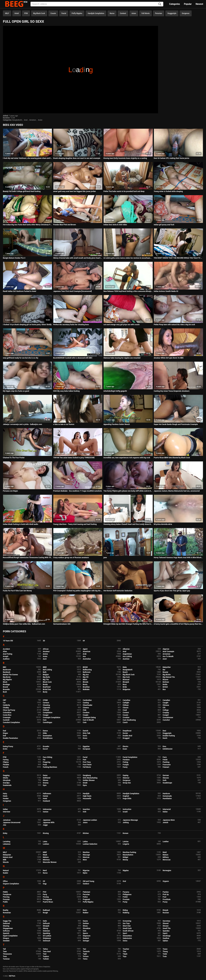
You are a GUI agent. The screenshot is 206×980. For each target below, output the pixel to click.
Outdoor (86, 884)
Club (85, 710)
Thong (165, 951)
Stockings (167, 936)
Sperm (85, 933)
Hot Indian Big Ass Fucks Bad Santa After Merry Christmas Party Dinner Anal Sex (28, 225)
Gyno (85, 785)
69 (84, 641)
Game (45, 775)
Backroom (7, 670)
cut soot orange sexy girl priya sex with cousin (122, 325)
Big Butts (46, 677)
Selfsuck (46, 923)
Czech (125, 722)
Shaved (166, 923)
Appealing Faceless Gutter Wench (117, 424)
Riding (125, 910)
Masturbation (128, 855)
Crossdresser (168, 718)
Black (5, 682)
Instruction (127, 809)
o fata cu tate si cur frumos (64, 424)
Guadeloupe (167, 783)
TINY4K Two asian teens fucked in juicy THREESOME (74, 458)
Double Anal (127, 736)
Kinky (5, 833)
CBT (5, 700)
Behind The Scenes (10, 675)
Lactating (7, 842)
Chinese (166, 705)
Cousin (53, 13)
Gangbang (87, 775)
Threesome (7, 954)
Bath (45, 672)
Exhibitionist (168, 749)
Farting (6, 760)
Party (45, 894)
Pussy (165, 902)
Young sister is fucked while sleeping (168, 191)
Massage (86, 855)
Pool (164, 897)
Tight (85, 954)
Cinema (86, 708)
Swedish (6, 941)
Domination (47, 736)
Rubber (86, 913)
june (105, 558)
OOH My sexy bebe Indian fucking (66, 391)
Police (85, 897)
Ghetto (6, 778)
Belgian (46, 675)
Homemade (167, 796)
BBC (5, 667)
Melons (46, 857)
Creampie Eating (89, 718)
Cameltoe (126, 700)
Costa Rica (7, 715)
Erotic (5, 749)
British (165, 687)
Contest (123, 13)
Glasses (166, 778)
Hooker (6, 799)
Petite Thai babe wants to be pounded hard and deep (124, 191)
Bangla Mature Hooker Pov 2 (14, 258)
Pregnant (86, 899)
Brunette (6, 689)
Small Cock (127, 928)
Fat (44, 760)
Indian (5, 809)
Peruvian (159, 13)
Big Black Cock (39, 13)
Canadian (166, 700)
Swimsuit (46, 941)
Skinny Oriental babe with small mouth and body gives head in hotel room (78, 258)
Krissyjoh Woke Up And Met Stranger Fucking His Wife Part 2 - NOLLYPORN (128, 624)
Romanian (7, 913)
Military (166, 857)
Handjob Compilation (96, 13)
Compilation (48, 713)
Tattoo (45, 949)
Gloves (46, 780)
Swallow (166, 938)
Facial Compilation (130, 757)
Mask (45, 855)
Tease (165, 949)
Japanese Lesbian (90, 820)
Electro (126, 746)
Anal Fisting (8, 654)
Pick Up (166, 894)
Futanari (166, 767)
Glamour (126, 778)
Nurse (112, 13)
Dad (4, 731)
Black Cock (47, 682)
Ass (84, 656)
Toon (5, 956)
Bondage (6, 685)
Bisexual (126, 680)
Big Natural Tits (169, 677)
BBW (45, 667)
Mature (165, 855)
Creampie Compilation (52, 718)
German (166, 775)
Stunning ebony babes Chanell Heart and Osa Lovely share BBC (128, 524)
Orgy (45, 884)
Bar (164, 670)
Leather (166, 842)
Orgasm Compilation (11, 884)
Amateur (33, 120)
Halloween (47, 794)
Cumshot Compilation (11, 722)
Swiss (125, 941)
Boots (85, 685)
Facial (64, 13)
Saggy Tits (7, 921)
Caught (166, 703)
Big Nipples (7, 680)
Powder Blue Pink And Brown (65, 225)
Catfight (126, 703)
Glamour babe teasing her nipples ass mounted (122, 358)
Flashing (166, 762)
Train (165, 956)
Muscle (6, 862)
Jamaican (7, 820)
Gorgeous (186, 13)
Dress (85, 738)
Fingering (47, 762)
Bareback (7, 672)
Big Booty (7, 677)
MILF (7, 13)
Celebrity (6, 705)
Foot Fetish (87, 765)
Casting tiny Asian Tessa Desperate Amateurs (172, 391)
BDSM (85, 667)
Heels (5, 796)
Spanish (6, 933)
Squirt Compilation (10, 936)
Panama (126, 892)
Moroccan (167, 860)
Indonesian (47, 809)
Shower (166, 926)
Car (4, 703)
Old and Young (88, 881)
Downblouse (48, 738)
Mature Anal (8, 857)
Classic (126, 708)
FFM (26, 13)
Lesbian (46, 844)
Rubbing (126, 913)
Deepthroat (127, 731)
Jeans (85, 823)
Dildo (45, 733)
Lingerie (126, 844)
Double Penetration (10, 738)
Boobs (45, 685)
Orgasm (166, 881)
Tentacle (86, 951)
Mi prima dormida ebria (163, 524)
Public (5, 902)
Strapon (6, 938)
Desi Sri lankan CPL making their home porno (171, 158)
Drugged (126, 738)
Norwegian (167, 870)
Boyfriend (47, 687)
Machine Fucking (129, 852)
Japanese (47, 820)
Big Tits (46, 680)
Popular (188, 4)
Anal (26, 120)
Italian (165, 812)
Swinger (86, 941)
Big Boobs (167, 675)
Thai (125, 951)
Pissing (46, 897)
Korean (126, 833)
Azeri (165, 659)
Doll (4, 736)
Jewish (165, 823)
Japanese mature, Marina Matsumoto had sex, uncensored (177, 491)
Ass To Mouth (168, 656)
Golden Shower (89, 780)
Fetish (165, 760)
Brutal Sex (47, 689)
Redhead (46, 910)
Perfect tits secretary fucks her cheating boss (71, 325)
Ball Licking (47, 670)
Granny (46, 783)
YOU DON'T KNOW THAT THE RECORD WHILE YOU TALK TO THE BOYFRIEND (178, 258)
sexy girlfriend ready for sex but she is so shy (21, 358)
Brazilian (86, 687)
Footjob (126, 765)
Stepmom (87, 936)
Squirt (165, 933)
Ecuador (46, 746)
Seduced (6, 923)
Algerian (166, 649)
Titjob (125, 954)
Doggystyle (172, 13)
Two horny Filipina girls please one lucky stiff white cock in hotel (128, 491)
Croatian (126, 718)
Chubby (6, 708)
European (87, 749)
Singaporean (8, 928)
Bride (125, 687)
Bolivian (166, 682)
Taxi (84, 949)
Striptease (47, 938)
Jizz (5, 825)
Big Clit (86, 677)
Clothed (46, 710)
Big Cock (126, 677)
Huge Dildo (127, 799)
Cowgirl (166, 715)
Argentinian (127, 654)
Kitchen (86, 833)
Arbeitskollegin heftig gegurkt (115, 391)
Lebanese (7, 844)
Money (125, 860)
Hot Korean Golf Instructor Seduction (118, 591)
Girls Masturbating (90, 778)
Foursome (167, 765)
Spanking (46, 933)
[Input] (97, 4)
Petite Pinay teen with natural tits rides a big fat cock (174, 325)
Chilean (126, 705)
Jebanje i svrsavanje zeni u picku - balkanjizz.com (22, 424)
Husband (46, 801)
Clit (164, 708)
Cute (85, 722)
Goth (165, 780)
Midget (126, 857)
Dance (45, 731)
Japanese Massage (130, 820)
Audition (6, 659)
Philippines (127, 894)
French (6, 767)
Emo (164, 746)
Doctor (125, 733)
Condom (86, 713)
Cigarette (46, 708)
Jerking (126, 823)
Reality (6, 910)
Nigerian (86, 870)
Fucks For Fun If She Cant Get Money (17, 591)
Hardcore (166, 794)
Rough (45, 913)
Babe (125, 667)
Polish (125, 897)
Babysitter (167, 667)
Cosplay (166, 713)
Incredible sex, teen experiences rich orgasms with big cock (127, 458)
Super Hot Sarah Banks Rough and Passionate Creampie (176, 424)
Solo (85, 931)
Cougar (46, 715)
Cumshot (166, 720)
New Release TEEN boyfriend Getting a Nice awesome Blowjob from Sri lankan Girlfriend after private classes (128, 291)
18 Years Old (8, 641)
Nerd (45, 870)
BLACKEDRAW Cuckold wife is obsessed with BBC (73, 358)
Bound (5, 687)
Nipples (126, 870)
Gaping (126, 775)
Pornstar (6, 899)
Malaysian (7, 855)
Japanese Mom (169, 820)
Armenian (166, 654)
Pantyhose (7, 894)
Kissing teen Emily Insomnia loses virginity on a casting (125, 158)
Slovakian (87, 928)
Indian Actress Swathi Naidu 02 (166, 291)
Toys (125, 956)
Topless (46, 956)
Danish (85, 731)
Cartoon (46, 703)
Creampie (7, 718)
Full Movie (145, 13)
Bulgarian (127, 689)
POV (45, 892)
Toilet (165, 954)
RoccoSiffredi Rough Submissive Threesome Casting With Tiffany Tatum (28, 558)
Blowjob (126, 682)
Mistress (46, 860)
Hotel (17, 13)
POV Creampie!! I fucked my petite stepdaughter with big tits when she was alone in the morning (78, 591)
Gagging (6, 775)
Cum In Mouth (88, 720)
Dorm (85, 736)
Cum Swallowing (129, 720)
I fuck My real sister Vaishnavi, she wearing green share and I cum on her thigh (28, 158)
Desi (164, 731)
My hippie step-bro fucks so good (16, 391)
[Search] (160, 4)
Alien (5, 651)
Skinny (45, 928)
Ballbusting (87, 670)
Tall (4, 949)
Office (5, 881)
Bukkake (86, 689)
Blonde (86, 682)
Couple (86, 715)
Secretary (166, 921)
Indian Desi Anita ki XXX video (115, 225)
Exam (125, 749)
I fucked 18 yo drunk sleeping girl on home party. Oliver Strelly (27, 325)
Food (45, 765)
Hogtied (126, 796)
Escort (45, 749)
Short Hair (127, 926)
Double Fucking (169, 736)
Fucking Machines (50, 767)
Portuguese (47, 899)
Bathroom (87, 672)
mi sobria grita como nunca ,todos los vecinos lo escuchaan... (128, 258)
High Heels (87, 796)
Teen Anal (47, 951)
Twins (85, 959)
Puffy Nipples (77, 13)
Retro (85, 910)
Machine (86, 852)
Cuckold (6, 720)
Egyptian (86, 746)
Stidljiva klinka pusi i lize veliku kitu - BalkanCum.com (24, 624)
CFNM (45, 700)
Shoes (85, 926)
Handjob (86, 794)
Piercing (6, 897)
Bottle (165, 685)
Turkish (46, 959)
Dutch (165, 738)
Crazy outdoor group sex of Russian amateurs (71, 558)
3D (44, 641)
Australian (87, 659)
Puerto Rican (48, 902)
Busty (45, 692)
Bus (164, 689)
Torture (86, 956)
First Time (87, 762)
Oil (44, 881)
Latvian (126, 842)
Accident (6, 649)
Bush (5, 692)
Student (86, 938)
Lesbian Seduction (90, 844)
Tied (45, 954)
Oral (124, 881)
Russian (166, 913)
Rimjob (165, 910)
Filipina (6, 762)
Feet (84, 760)
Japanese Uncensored (12, 823)
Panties (166, 892)
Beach (125, 672)
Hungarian (7, 801)
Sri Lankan (47, 936)
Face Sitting (48, 757)
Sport (125, 933)
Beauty (165, 672)
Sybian (165, 941)
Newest (199, 4)
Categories (174, 4)
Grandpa (6, 783)
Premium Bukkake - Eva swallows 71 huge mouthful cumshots (78, 491)
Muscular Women (50, 862)
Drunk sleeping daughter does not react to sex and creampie (77, 158)
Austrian (126, 659)
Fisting (125, 762)
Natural (6, 870)
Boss (125, 685)
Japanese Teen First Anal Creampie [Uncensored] (72, 291)
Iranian (46, 812)
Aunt (45, 659)
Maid (165, 852)
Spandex (166, 931)
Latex (45, 842)
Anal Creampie (168, 651)
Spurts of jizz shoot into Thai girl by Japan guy (172, 591)
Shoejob (46, 926)
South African (128, 931)
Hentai (45, 796)
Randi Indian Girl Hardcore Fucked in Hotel (19, 291)
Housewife (87, 799)
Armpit (6, 656)
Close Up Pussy (9, 710)
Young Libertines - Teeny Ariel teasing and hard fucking (75, 524)
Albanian (126, 649)
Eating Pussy (8, 746)
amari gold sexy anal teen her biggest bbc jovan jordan (74, 191)
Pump (125, 902)
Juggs (45, 825)
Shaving (6, 926)
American (87, 651)
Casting (86, 703)
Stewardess (127, 936)
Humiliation (167, 799)
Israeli (125, 812)
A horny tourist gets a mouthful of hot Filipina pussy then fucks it (178, 624)
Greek (85, 783)
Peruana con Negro (10, 491)
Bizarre (166, 680)
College (166, 710)
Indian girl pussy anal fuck (164, 225)
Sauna (85, 921)
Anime (45, 654)
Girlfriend (47, 778)
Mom (85, 860)
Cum (45, 720)
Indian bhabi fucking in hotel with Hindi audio (20, 524)
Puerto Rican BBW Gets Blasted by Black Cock (172, 458)
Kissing (46, 833)
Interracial (167, 809)
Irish (85, 812)
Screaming (127, 921)
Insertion (86, 809)
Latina (85, 842)
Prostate (126, 899)
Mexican (86, 857)
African (46, 649)
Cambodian (87, 700)
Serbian (86, 923)
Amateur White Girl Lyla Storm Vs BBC (169, 358)
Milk (5, 860)
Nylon (85, 873)
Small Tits (167, 928)
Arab (85, 654)
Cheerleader (88, 705)
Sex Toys (126, 923)
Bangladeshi (17, 120)
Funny (125, 767)
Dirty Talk (87, 733)
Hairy (5, 794)
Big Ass (86, 675)
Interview (7, 812)
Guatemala (7, 785)
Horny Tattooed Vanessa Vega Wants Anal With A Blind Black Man (178, 558)
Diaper (5, 733)
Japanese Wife (49, 823)
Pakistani (86, 892)
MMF (45, 852)
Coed (125, 710)
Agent (85, 649)
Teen (5, 951)
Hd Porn (12, 976)
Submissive (127, 938)
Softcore (6, 931)
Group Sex (127, 783)
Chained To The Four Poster (14, 458)
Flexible (6, 765)
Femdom (126, 760)
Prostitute (167, 899)
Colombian (7, 713)
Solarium (46, 931)
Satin (45, 921)
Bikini (85, 680)
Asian (134, 13)
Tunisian (6, 959)
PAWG (5, 892)
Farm (165, 757)
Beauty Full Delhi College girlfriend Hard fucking (22, 191)
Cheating (46, 705)
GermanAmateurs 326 (62, 624)
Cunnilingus (48, 722)
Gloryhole (7, 780)
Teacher (126, 949)
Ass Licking (127, 656)
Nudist (5, 873)
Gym (45, 785)
